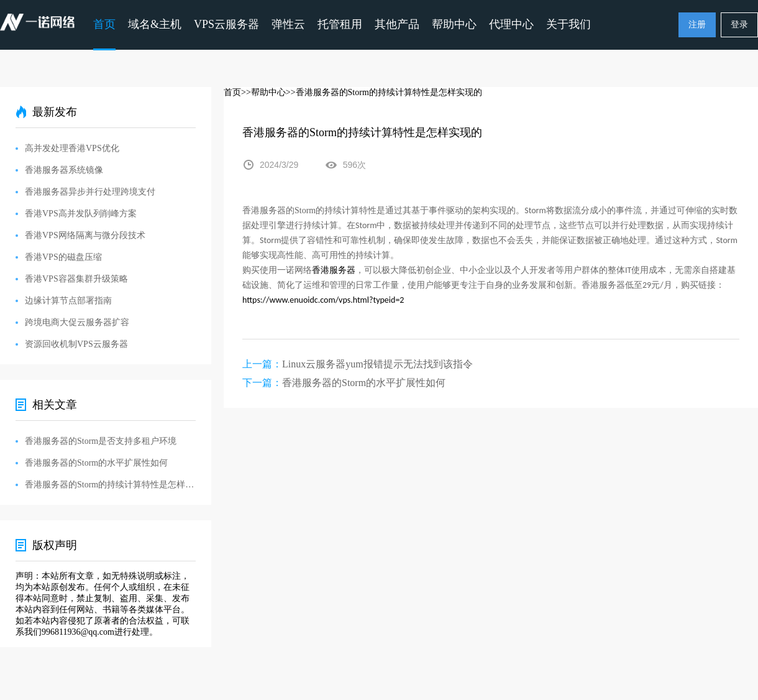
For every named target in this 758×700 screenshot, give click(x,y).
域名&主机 (155, 24)
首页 (104, 24)
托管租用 (340, 24)
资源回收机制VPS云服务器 (76, 344)
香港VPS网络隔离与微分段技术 (85, 235)
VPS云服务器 (226, 24)
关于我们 (568, 24)
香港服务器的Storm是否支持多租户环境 (101, 441)
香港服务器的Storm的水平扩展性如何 (364, 383)
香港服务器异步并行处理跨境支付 (90, 192)
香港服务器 (334, 270)
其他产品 (397, 24)
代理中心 (511, 24)
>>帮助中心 (263, 92)
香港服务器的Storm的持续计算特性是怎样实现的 (110, 485)
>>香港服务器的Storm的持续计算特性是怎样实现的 (384, 92)
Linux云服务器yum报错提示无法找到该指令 (377, 364)
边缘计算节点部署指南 (68, 301)
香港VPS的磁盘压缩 (63, 257)
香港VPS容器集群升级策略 (76, 279)
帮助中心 (454, 24)
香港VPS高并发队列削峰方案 (81, 214)
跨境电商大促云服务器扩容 (77, 322)
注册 (697, 25)
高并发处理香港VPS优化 (72, 148)
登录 (739, 25)
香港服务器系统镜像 (64, 170)
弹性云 (288, 24)
